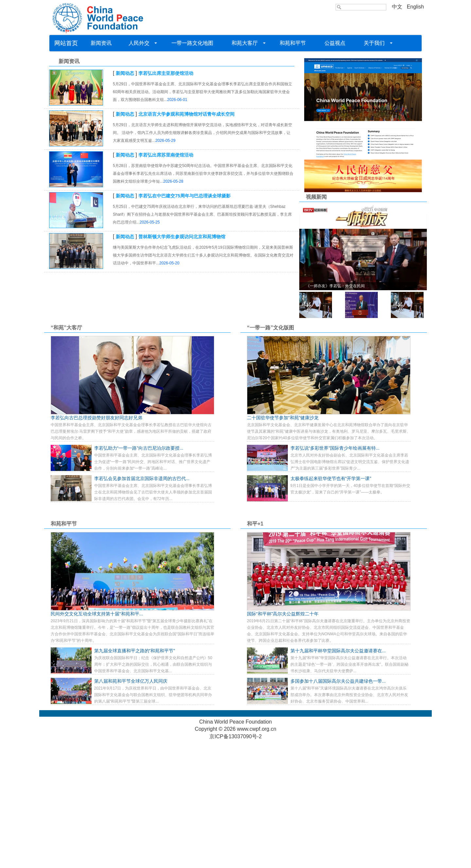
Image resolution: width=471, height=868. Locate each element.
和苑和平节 (293, 43)
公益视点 (335, 43)
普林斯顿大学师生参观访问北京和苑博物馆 (182, 364)
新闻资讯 (102, 43)
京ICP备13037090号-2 (235, 864)
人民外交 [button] (141, 43)
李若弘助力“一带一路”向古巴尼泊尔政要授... (139, 575)
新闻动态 (125, 200)
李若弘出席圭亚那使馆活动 (166, 200)
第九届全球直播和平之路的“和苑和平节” (135, 778)
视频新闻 (316, 324)
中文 (397, 7)
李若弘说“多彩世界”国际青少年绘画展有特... (335, 575)
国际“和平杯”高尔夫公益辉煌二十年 (283, 741)
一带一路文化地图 (192, 43)
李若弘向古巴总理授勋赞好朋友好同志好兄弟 (96, 545)
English (415, 7)
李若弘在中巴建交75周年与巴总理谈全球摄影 (184, 323)
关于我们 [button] (376, 43)
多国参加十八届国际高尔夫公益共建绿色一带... (338, 808)
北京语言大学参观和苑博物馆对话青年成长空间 (186, 241)
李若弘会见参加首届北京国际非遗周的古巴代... (142, 606)
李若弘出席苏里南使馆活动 (166, 282)
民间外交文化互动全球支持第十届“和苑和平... (97, 741)
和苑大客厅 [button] (246, 43)
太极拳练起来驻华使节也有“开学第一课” (331, 606)
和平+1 (255, 651)
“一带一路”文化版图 (270, 455)
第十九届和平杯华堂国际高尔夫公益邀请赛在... (338, 778)
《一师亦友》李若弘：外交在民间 (335, 413)
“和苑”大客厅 (66, 455)
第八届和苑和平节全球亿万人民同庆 (131, 808)
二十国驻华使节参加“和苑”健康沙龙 (283, 545)
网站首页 (66, 43)
